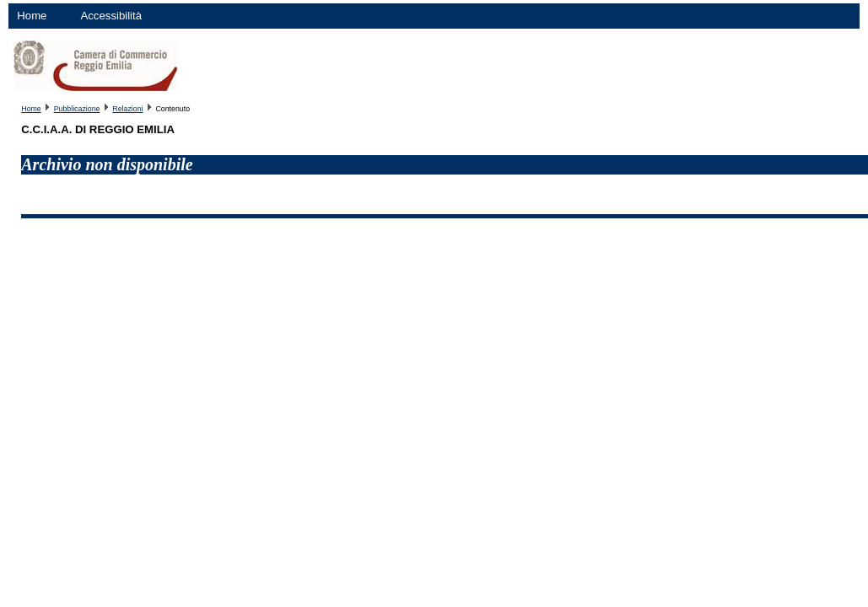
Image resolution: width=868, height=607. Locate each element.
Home (32, 16)
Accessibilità (111, 16)
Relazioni (127, 109)
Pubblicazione (77, 109)
